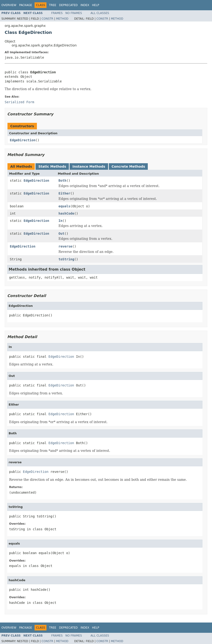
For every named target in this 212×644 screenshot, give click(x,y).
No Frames (74, 13)
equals (65, 206)
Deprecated (68, 5)
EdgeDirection (23, 140)
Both (63, 180)
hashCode (66, 213)
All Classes (100, 13)
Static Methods (52, 166)
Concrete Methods (128, 166)
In (61, 221)
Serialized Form (19, 102)
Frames (57, 13)
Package (26, 5)
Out (62, 234)
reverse (65, 246)
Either (65, 193)
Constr (47, 19)
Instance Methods (89, 166)
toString (66, 259)
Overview (9, 5)
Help (96, 5)
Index (85, 5)
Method (62, 19)
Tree (53, 5)
